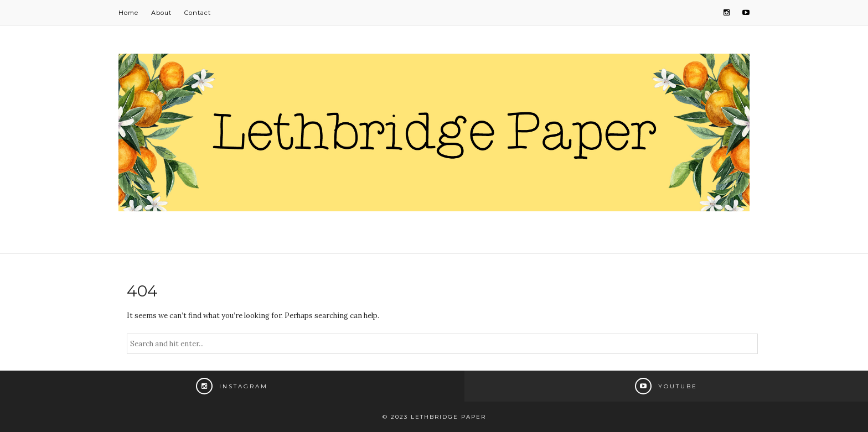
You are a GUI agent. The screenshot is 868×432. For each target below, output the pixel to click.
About (161, 13)
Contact (198, 13)
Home (128, 13)
